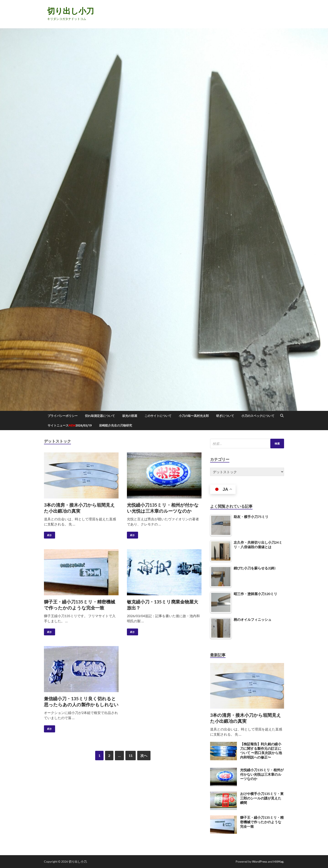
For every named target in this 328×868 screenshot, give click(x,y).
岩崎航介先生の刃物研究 (116, 425)
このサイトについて (158, 416)
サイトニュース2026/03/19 (70, 425)
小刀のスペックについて (258, 416)
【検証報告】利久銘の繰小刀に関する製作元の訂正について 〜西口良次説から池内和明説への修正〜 (261, 751)
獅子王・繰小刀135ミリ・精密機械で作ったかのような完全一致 (262, 822)
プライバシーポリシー (63, 416)
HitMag (278, 861)
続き (48, 534)
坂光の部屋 (130, 416)
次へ (144, 755)
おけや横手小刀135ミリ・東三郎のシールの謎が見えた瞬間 (262, 798)
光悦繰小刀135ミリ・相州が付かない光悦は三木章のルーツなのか (262, 774)
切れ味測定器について (100, 416)
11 (131, 755)
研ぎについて (225, 416)
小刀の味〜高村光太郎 (194, 416)
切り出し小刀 (71, 11)
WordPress (260, 861)
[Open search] (282, 416)
